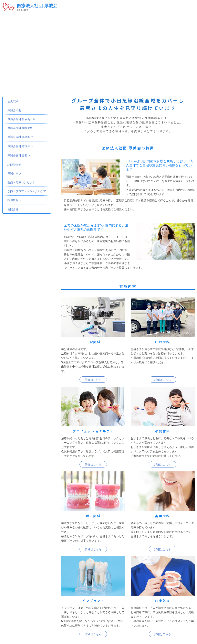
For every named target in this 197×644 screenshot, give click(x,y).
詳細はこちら (93, 380)
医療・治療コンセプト (21, 182)
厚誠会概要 (14, 110)
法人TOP (13, 102)
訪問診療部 (14, 165)
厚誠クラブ (14, 174)
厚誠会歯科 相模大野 (20, 128)
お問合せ (13, 209)
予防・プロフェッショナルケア (27, 191)
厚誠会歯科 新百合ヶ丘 (22, 119)
